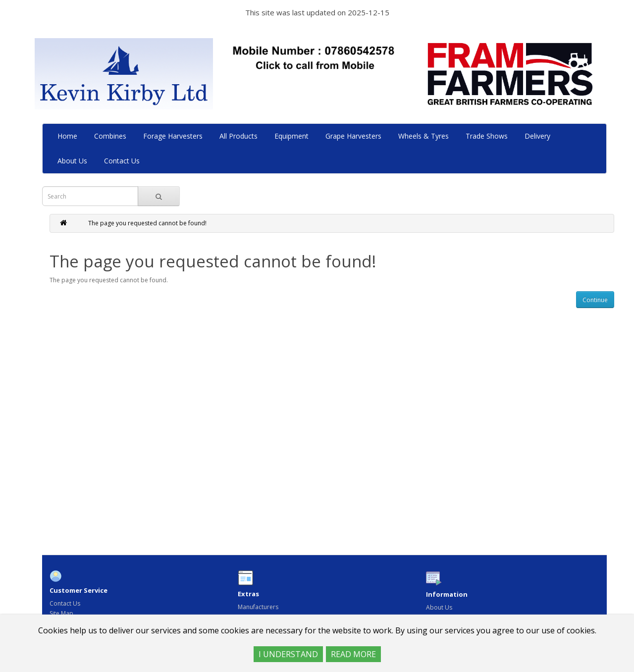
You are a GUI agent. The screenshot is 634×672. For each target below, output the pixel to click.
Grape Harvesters (354, 136)
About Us (73, 161)
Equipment (292, 136)
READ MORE (353, 654)
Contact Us (123, 161)
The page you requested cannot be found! (147, 223)
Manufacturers (258, 607)
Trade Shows (488, 136)
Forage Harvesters (174, 136)
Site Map (61, 613)
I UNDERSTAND (288, 654)
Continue (595, 300)
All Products (239, 136)
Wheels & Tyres (424, 136)
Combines (111, 136)
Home (68, 136)
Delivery (538, 136)
